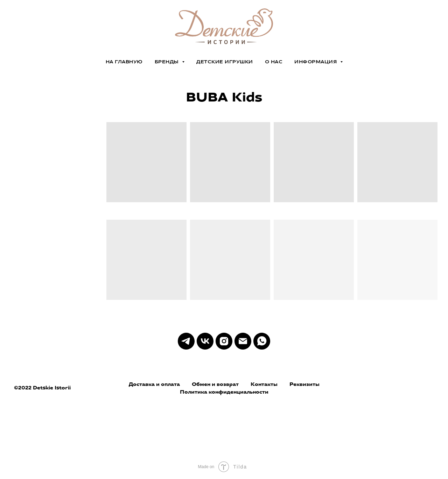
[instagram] (224, 341)
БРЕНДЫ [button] (168, 62)
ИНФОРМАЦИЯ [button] (316, 62)
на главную (124, 62)
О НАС (274, 62)
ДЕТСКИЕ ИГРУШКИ (225, 62)
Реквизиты (304, 384)
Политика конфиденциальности (224, 392)
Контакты (264, 384)
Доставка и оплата (154, 384)
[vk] (205, 341)
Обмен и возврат (215, 384)
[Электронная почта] (243, 341)
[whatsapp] (262, 341)
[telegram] (186, 341)
